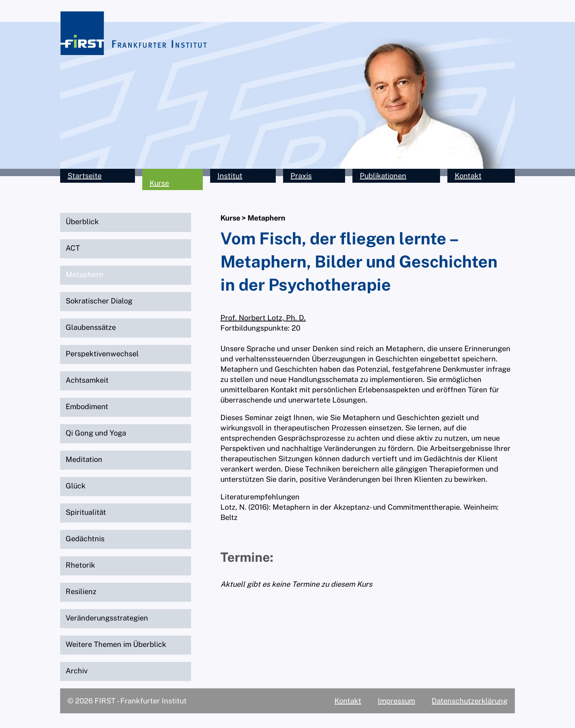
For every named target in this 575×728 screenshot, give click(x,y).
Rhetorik (80, 565)
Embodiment (87, 407)
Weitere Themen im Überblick (116, 644)
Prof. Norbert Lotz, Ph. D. (263, 318)
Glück (76, 486)
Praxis (301, 176)
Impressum (396, 701)
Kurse (159, 183)
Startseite (85, 176)
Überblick (82, 222)
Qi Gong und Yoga (96, 433)
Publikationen (383, 176)
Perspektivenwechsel (102, 354)
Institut (230, 176)
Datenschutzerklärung (470, 701)
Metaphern (85, 274)
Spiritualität (86, 512)
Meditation (84, 459)
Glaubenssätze (91, 327)
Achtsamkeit (87, 380)
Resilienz (81, 591)
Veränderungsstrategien (107, 618)
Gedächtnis (85, 539)
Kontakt (468, 176)
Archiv (77, 671)
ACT (73, 248)
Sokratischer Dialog (99, 301)
